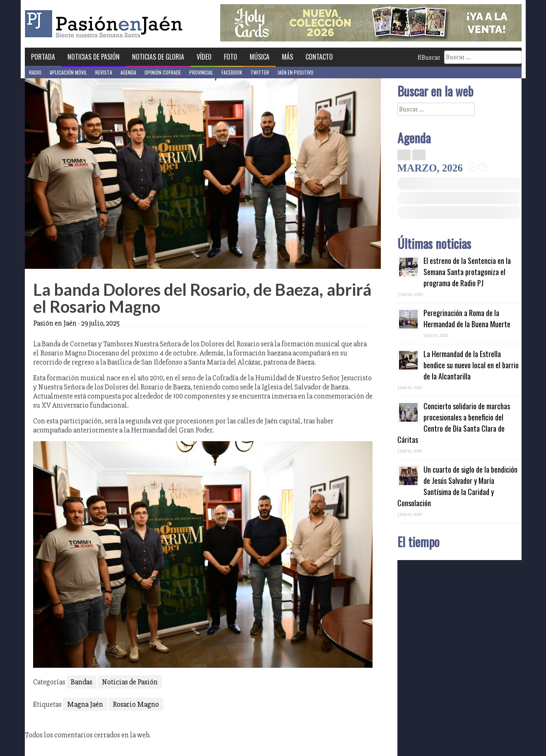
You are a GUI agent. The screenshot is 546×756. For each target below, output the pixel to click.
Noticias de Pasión (94, 57)
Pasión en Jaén (106, 24)
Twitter (260, 72)
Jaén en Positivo (295, 72)
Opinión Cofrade (163, 72)
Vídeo (204, 57)
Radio (35, 72)
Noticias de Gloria (158, 57)
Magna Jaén (85, 704)
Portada (43, 57)
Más (287, 57)
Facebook (232, 72)
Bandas (82, 682)
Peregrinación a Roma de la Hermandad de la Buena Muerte (467, 318)
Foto (231, 57)
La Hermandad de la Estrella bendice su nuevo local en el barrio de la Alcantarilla (471, 365)
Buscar (429, 58)
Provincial (201, 72)
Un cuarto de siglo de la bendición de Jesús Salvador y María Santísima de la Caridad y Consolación (457, 486)
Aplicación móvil (68, 72)
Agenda (128, 72)
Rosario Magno (136, 704)
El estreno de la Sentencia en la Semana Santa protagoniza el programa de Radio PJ (467, 272)
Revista (104, 72)
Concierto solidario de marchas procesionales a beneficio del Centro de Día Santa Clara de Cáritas (454, 423)
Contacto (319, 57)
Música (260, 57)
